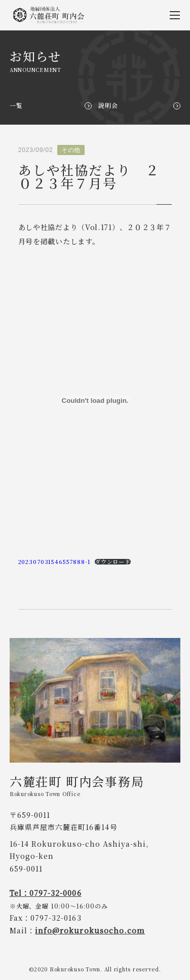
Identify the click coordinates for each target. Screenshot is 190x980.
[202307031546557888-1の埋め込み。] (95, 400)
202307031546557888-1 (54, 561)
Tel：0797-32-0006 (46, 893)
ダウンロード (113, 562)
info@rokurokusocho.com (90, 930)
